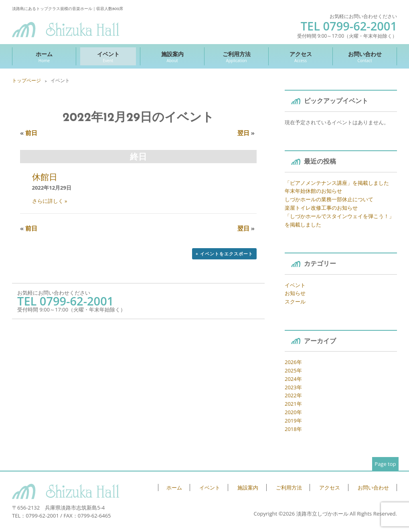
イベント (108, 57)
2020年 (293, 412)
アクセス (301, 57)
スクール (295, 301)
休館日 (45, 177)
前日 (29, 133)
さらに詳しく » (50, 201)
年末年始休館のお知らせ (313, 191)
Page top (385, 464)
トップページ (26, 80)
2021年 (293, 404)
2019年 (293, 421)
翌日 (246, 133)
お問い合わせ (365, 57)
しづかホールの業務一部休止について (329, 199)
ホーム (44, 57)
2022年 (293, 395)
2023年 (293, 387)
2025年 (293, 370)
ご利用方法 (236, 57)
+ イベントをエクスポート (224, 254)
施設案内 (172, 57)
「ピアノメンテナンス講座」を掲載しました (337, 183)
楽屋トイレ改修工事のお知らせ (321, 208)
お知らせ (295, 293)
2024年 (293, 379)
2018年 (293, 429)
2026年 (293, 362)
